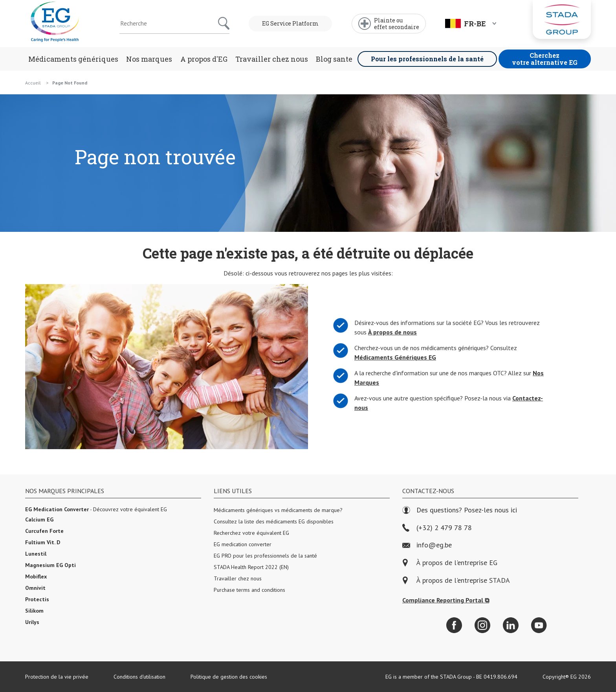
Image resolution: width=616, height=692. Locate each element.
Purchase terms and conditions (249, 590)
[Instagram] (482, 625)
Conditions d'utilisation (139, 677)
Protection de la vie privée (57, 677)
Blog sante (334, 59)
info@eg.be (427, 545)
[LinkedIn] (511, 625)
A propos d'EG (204, 59)
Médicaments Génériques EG (394, 357)
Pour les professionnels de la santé (427, 59)
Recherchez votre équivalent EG (251, 533)
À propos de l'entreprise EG (457, 563)
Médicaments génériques (73, 59)
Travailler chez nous (272, 59)
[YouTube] (539, 625)
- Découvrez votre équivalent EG (96, 509)
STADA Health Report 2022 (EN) (251, 567)
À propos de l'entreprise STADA (463, 581)
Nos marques (149, 59)
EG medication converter (243, 544)
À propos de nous (391, 332)
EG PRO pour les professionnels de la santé (265, 556)
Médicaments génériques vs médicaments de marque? (278, 510)
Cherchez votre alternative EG (545, 59)
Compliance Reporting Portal (446, 600)
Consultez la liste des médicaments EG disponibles (274, 521)
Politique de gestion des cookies (229, 677)
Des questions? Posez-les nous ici (460, 510)
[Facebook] (454, 625)
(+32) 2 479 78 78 (437, 528)
